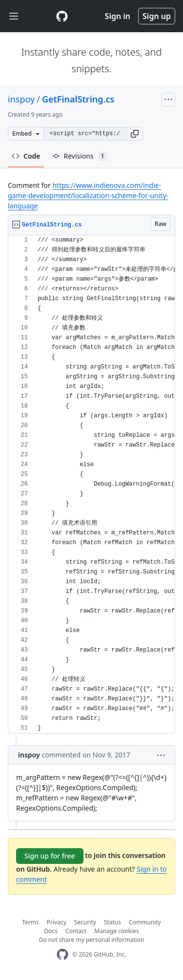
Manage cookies (116, 931)
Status (112, 922)
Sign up (157, 16)
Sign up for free (50, 856)
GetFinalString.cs (78, 99)
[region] (91, 484)
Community (145, 922)
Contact (76, 931)
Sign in (118, 16)
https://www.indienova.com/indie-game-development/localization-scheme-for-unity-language (88, 195)
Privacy (57, 922)
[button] (135, 134)
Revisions (80, 156)
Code (26, 156)
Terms (30, 922)
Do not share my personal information (92, 940)
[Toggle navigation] (14, 16)
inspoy (21, 99)
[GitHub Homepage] (62, 954)
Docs (51, 931)
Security (85, 922)
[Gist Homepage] (62, 16)
